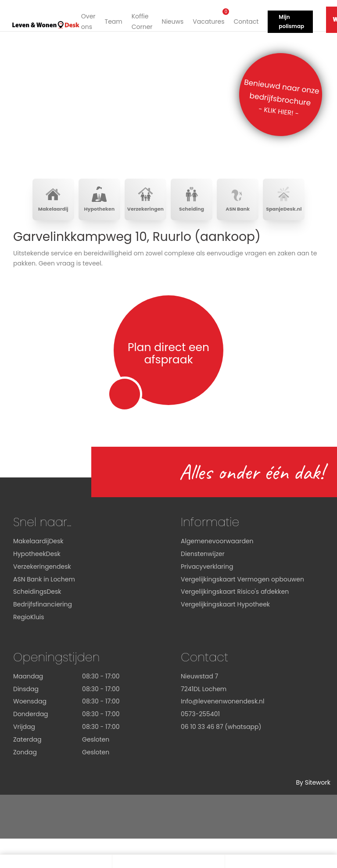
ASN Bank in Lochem (44, 581)
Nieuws (170, 20)
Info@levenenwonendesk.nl (222, 703)
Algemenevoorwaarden (217, 543)
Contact (244, 20)
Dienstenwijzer (203, 556)
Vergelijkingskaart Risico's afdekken (235, 594)
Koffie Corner (140, 20)
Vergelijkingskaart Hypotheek (225, 606)
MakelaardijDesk (38, 543)
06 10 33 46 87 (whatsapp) (221, 729)
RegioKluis (29, 619)
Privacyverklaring (207, 569)
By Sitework (313, 785)
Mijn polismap (289, 20)
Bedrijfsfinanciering (43, 606)
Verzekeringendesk (42, 569)
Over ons (86, 20)
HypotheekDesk (37, 556)
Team (111, 20)
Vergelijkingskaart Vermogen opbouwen (242, 581)
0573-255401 (200, 716)
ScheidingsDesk (37, 594)
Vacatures (206, 17)
